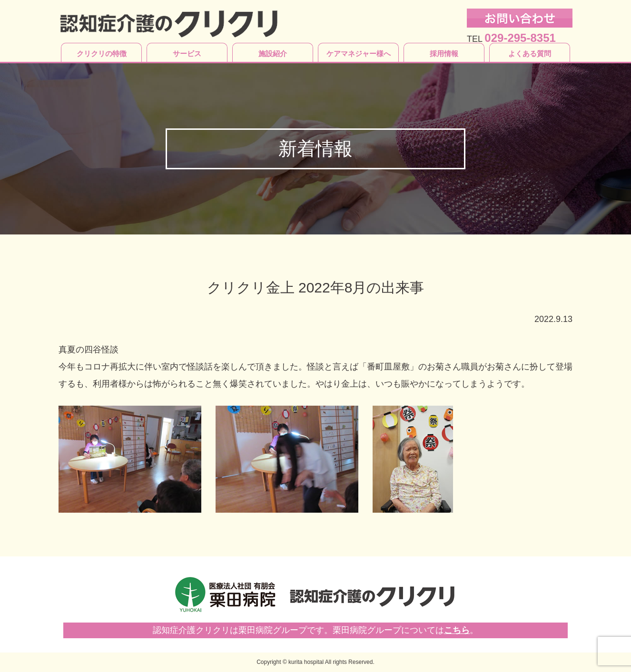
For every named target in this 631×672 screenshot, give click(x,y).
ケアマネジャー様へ (359, 54)
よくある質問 (530, 54)
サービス (187, 54)
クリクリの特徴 (102, 54)
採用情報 (444, 54)
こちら (457, 630)
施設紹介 (273, 54)
